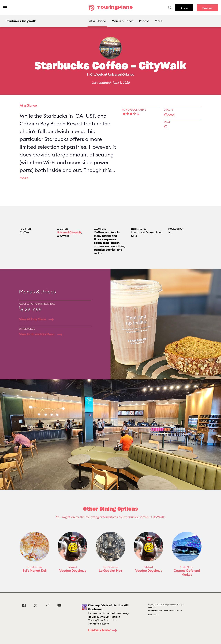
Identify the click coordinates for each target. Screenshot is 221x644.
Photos (144, 21)
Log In (184, 8)
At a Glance (97, 21)
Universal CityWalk (69, 232)
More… (25, 178)
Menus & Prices (122, 21)
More (159, 21)
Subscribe (207, 8)
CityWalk (97, 74)
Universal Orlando (121, 74)
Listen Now (104, 631)
